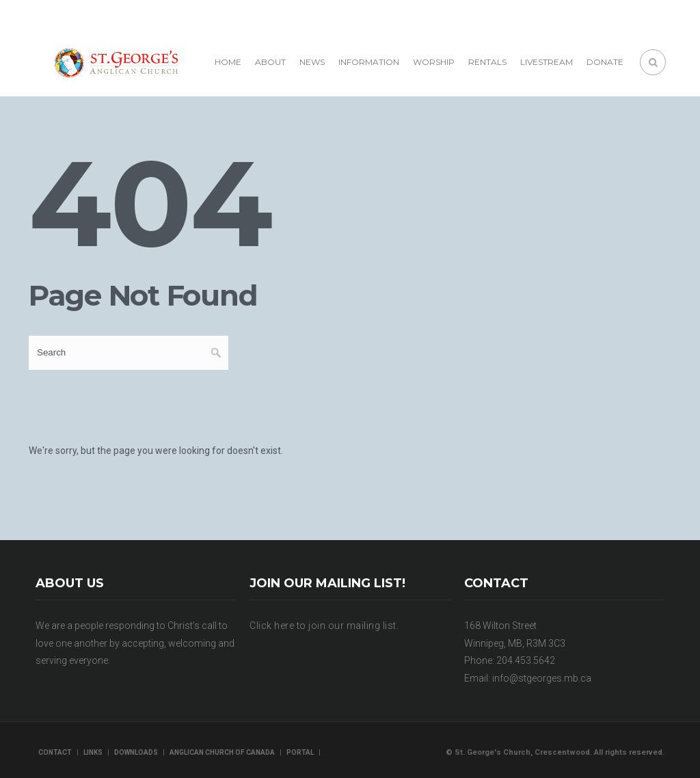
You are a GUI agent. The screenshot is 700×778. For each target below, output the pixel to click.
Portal (300, 752)
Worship (434, 62)
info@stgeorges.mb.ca (542, 678)
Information (369, 62)
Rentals (487, 62)
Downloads (136, 752)
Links (93, 752)
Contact (55, 752)
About (270, 62)
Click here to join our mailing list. (324, 626)
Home (228, 62)
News (312, 62)
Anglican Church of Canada (222, 752)
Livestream (547, 62)
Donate (605, 62)
